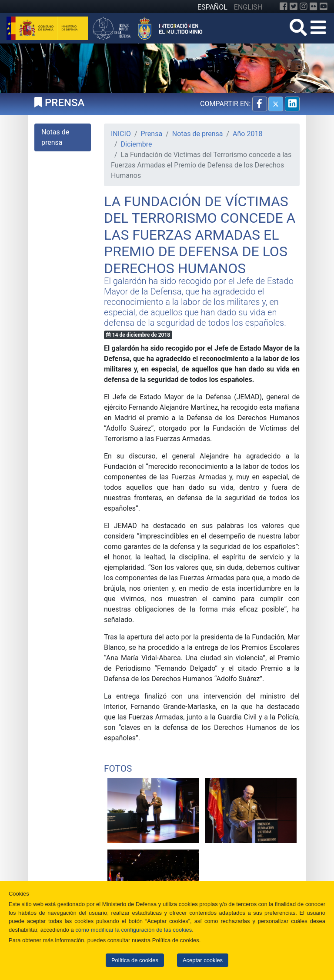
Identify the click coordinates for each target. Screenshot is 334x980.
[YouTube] (324, 7)
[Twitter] (294, 7)
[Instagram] (304, 7)
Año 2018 (247, 134)
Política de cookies (135, 960)
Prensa (152, 134)
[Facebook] (284, 7)
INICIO (121, 134)
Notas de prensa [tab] (55, 137)
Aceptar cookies (203, 960)
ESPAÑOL (212, 7)
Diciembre (137, 144)
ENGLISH (248, 7)
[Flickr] (314, 7)
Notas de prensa (198, 134)
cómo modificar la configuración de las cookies (134, 930)
